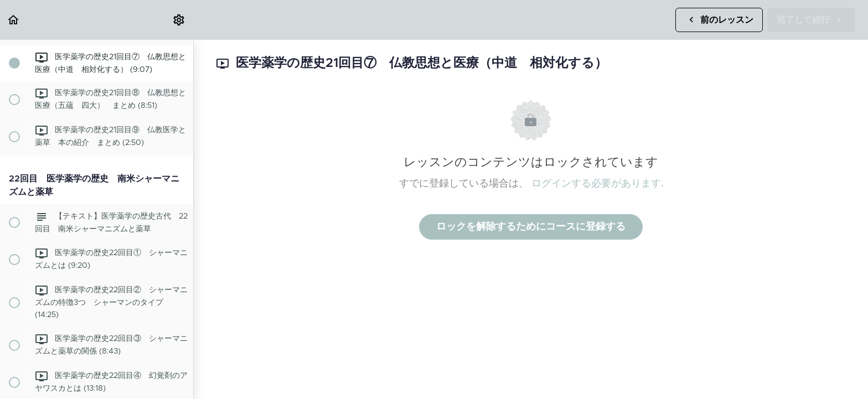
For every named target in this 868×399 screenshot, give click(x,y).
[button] (14, 20)
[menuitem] (179, 20)
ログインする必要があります (596, 184)
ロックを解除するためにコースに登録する (531, 227)
